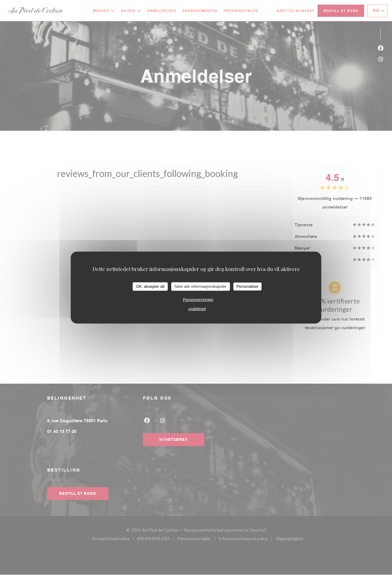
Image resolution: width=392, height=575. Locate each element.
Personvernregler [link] (198, 299)
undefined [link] (197, 308)
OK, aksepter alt (150, 286)
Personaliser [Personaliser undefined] (247, 286)
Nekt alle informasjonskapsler (201, 286)
